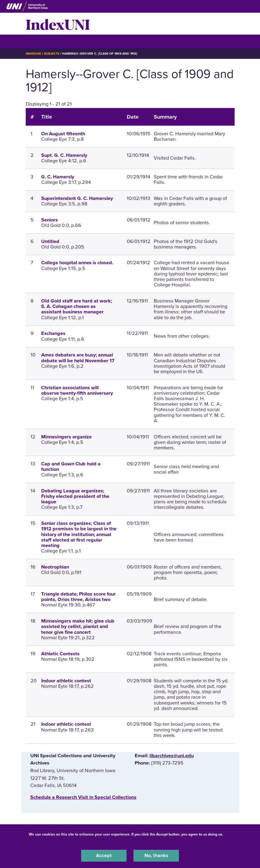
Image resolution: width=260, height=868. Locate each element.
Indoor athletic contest (66, 681)
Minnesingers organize (66, 437)
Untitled (50, 241)
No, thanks (156, 856)
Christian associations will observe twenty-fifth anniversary (77, 390)
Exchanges (53, 333)
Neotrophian (55, 567)
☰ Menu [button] (36, 41)
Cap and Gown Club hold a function (71, 467)
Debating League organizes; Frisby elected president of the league (75, 496)
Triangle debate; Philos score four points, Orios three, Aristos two (78, 597)
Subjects (52, 54)
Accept (104, 856)
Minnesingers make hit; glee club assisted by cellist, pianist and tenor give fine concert (78, 627)
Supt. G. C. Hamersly (64, 155)
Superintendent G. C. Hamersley (77, 198)
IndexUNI (58, 24)
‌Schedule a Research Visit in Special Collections (83, 797)
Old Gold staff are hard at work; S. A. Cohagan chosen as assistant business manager (77, 306)
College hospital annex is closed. (77, 263)
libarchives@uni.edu (172, 756)
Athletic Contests (60, 654)
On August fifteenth (63, 134)
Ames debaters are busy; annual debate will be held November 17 (78, 358)
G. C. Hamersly (58, 177)
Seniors (49, 220)
